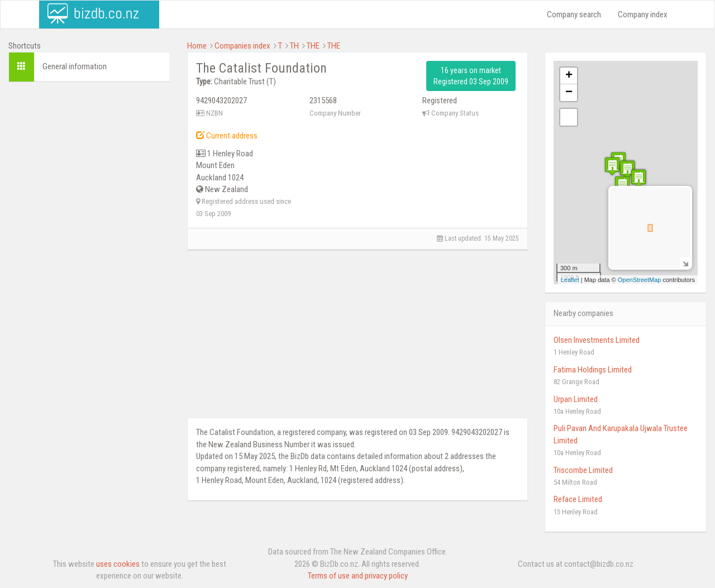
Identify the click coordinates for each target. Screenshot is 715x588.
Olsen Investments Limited (597, 340)
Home (197, 46)
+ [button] (569, 76)
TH (294, 46)
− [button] (569, 93)
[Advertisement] (89, 261)
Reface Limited (578, 499)
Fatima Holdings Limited (593, 370)
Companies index (242, 46)
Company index (643, 15)
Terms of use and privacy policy (358, 576)
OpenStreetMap (640, 280)
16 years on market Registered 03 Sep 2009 (471, 76)
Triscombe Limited (583, 470)
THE (313, 46)
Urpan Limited (576, 399)
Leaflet (570, 280)
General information (75, 66)
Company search (574, 15)
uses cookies (118, 564)
